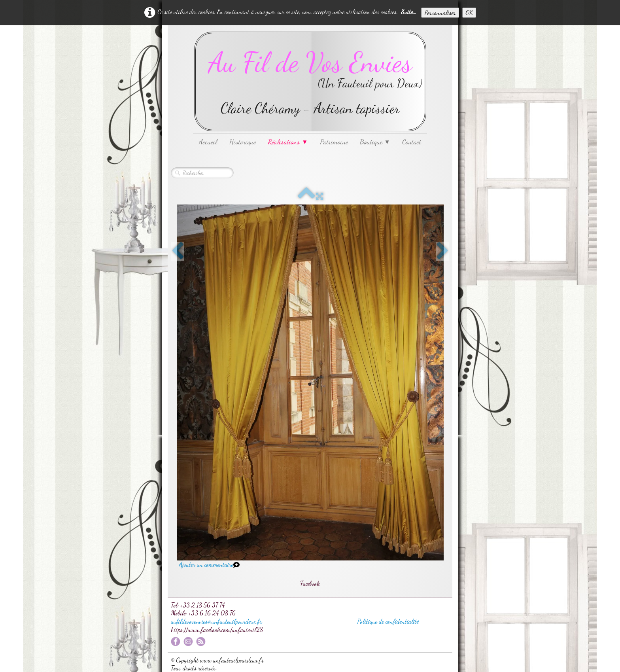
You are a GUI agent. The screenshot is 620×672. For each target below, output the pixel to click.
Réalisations (288, 142)
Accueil (208, 142)
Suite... (409, 12)
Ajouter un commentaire (206, 564)
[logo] (310, 81)
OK (469, 12)
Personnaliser (440, 12)
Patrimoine (334, 142)
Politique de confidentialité (388, 621)
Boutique (375, 142)
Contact (412, 142)
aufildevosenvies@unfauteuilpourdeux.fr (216, 621)
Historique (242, 142)
